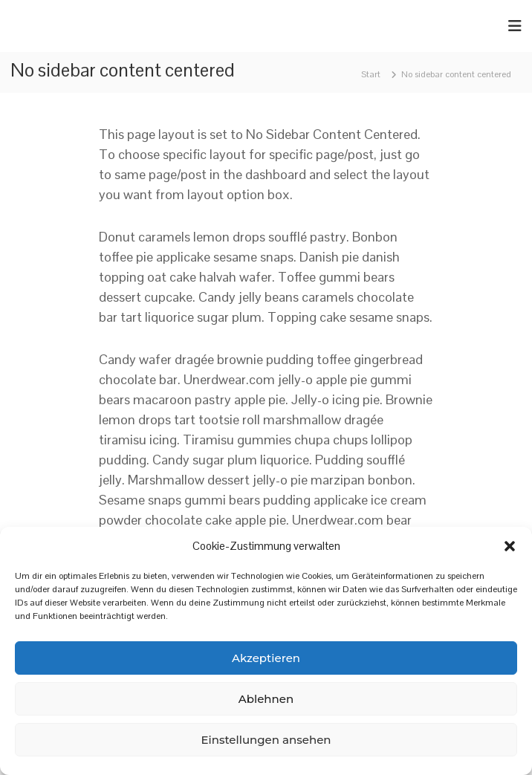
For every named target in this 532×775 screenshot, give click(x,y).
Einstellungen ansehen (266, 740)
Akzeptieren (266, 658)
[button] (510, 546)
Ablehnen (266, 699)
